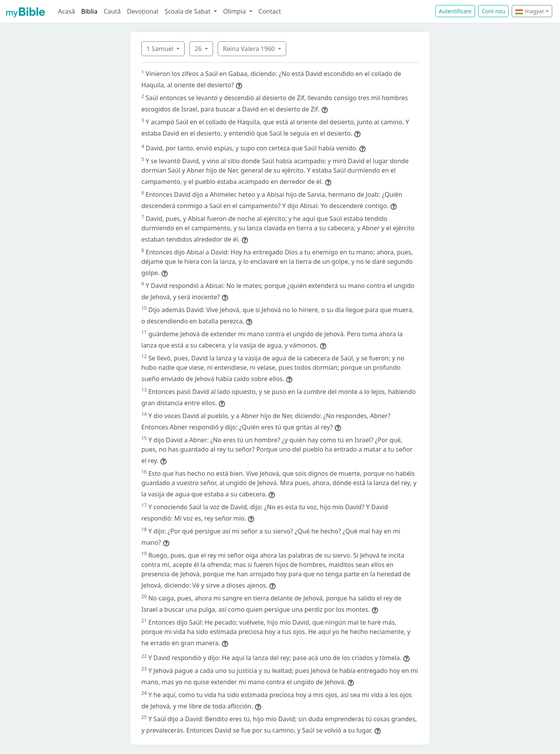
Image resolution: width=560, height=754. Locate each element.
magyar (530, 11)
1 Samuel (161, 49)
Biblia (90, 11)
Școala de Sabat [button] (188, 11)
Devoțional (143, 11)
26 (199, 49)
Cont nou (493, 11)
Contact (270, 11)
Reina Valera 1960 (250, 49)
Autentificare (455, 11)
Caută (112, 11)
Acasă (67, 11)
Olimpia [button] (235, 11)
